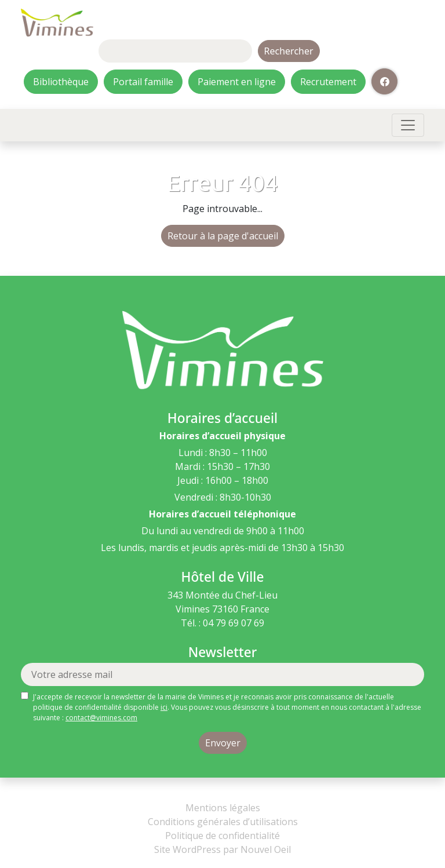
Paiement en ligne (237, 82)
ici (164, 707)
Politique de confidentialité (222, 836)
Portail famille (143, 82)
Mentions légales (223, 808)
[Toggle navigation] (408, 125)
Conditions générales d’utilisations (223, 822)
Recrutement (328, 82)
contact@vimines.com (101, 718)
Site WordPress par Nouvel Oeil (222, 849)
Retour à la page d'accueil (223, 236)
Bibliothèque (61, 82)
